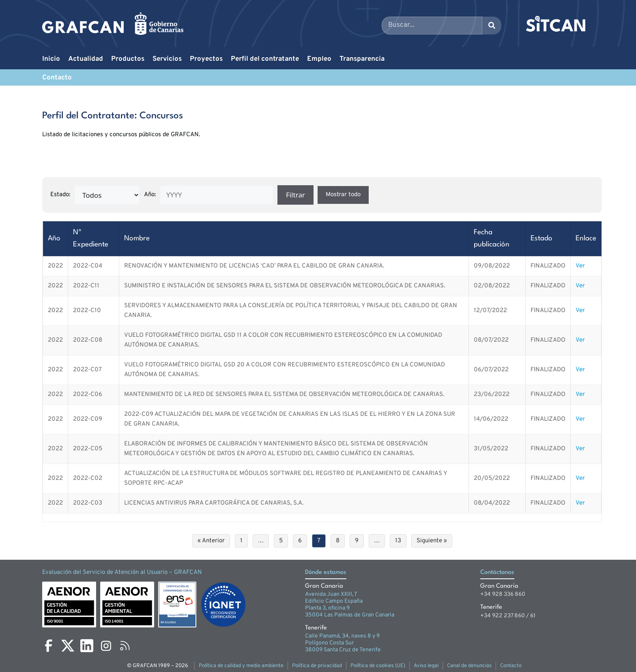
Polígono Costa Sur (329, 643)
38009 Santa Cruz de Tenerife (343, 650)
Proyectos (206, 59)
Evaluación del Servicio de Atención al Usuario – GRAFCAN (122, 572)
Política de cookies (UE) (378, 666)
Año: (150, 195)
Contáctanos (497, 572)
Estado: (60, 195)
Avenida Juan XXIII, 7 (331, 594)
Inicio (51, 59)
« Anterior (211, 541)
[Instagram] (106, 646)
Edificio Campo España (334, 601)
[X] (68, 646)
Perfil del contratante (265, 59)
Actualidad (86, 59)
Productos (128, 59)
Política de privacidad (317, 666)
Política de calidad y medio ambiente (241, 666)
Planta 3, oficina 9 (327, 608)
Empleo (319, 59)
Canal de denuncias (469, 666)
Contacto (57, 78)
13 (398, 541)
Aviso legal (426, 666)
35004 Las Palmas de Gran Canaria (350, 615)
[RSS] (125, 646)
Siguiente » (432, 541)
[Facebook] (49, 646)
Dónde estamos (326, 572)
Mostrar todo (343, 195)
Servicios (167, 59)
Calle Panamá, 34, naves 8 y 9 (342, 636)
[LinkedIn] (87, 646)
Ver (580, 266)
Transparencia (362, 59)
